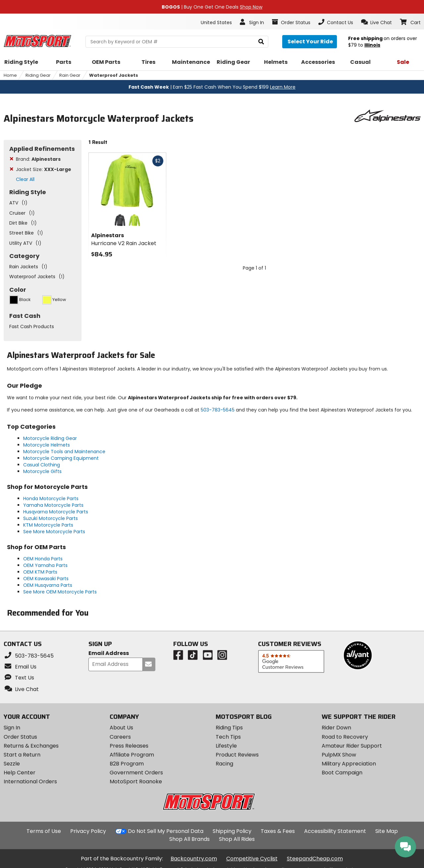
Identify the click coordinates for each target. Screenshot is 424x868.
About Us (121, 728)
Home (10, 75)
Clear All (25, 179)
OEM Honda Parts (43, 559)
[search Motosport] (177, 42)
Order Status (20, 737)
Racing (224, 764)
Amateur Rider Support (352, 746)
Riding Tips (229, 728)
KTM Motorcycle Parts (48, 525)
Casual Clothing (42, 465)
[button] (376, 22)
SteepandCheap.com (315, 859)
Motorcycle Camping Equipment (61, 458)
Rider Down (336, 728)
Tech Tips (228, 737)
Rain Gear (70, 75)
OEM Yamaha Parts (45, 565)
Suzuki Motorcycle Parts (51, 518)
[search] (261, 42)
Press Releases (129, 746)
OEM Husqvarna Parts (48, 585)
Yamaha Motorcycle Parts (53, 505)
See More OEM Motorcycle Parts (60, 592)
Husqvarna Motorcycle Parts (56, 512)
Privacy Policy (88, 831)
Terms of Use (44, 831)
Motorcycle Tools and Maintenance (64, 452)
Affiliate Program (132, 755)
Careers (120, 737)
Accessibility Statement (335, 831)
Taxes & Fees (278, 831)
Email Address (109, 653)
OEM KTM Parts (40, 572)
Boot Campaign (342, 773)
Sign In (12, 728)
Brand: (38, 159)
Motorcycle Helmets (47, 445)
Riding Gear (38, 75)
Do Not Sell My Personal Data (166, 831)
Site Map (387, 831)
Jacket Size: (44, 169)
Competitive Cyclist (252, 859)
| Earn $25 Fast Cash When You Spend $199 (212, 87)
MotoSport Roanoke (136, 781)
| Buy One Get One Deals (212, 7)
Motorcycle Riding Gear (50, 438)
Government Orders (136, 773)
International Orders (30, 781)
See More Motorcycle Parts (54, 532)
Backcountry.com (194, 859)
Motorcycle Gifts (42, 471)
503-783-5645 (218, 410)
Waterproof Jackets (114, 75)
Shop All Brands (189, 839)
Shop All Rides (237, 839)
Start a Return (22, 755)
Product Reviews (237, 755)
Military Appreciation (349, 764)
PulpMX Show (339, 755)
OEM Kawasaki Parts (46, 579)
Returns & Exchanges (31, 746)
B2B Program (127, 764)
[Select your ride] (310, 42)
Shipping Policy (232, 831)
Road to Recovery (345, 737)
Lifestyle (226, 746)
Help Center (20, 773)
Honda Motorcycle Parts (51, 499)
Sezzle (12, 764)
